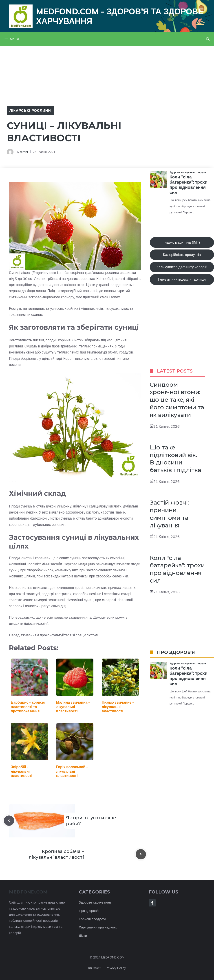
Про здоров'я (89, 911)
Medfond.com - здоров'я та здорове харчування (120, 16)
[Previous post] (9, 821)
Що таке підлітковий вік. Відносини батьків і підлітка (175, 459)
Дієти (83, 936)
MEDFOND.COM (113, 957)
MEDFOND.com (28, 892)
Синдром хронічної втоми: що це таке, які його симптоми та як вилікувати (177, 400)
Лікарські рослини (30, 111)
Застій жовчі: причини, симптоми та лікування (169, 514)
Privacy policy (116, 968)
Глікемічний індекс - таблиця (182, 279)
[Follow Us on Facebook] (152, 903)
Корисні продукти (92, 919)
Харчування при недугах (98, 927)
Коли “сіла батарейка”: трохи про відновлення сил (177, 569)
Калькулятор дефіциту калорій (182, 267)
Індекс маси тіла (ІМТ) (182, 242)
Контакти (95, 968)
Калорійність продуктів (182, 255)
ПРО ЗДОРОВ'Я (176, 652)
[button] (208, 39)
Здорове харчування (95, 902)
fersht (24, 152)
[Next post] (141, 854)
